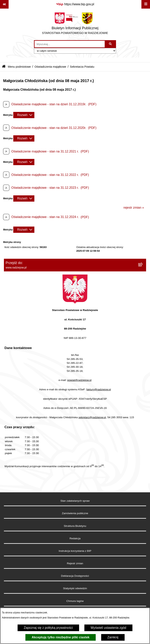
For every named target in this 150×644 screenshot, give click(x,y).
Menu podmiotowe (19, 67)
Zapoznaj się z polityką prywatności (48, 628)
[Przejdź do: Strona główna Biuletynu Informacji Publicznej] (4, 67)
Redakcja (75, 538)
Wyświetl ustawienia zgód (108, 628)
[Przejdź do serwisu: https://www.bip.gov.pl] (75, 4)
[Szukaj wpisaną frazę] (111, 44)
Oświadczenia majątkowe (50, 67)
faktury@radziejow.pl (99, 389)
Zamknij (113, 637)
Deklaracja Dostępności (75, 576)
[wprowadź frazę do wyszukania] (70, 44)
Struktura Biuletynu (75, 526)
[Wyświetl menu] (146, 4)
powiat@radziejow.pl (79, 380)
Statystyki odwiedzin (75, 588)
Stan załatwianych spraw (75, 501)
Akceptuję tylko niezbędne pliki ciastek (61, 637)
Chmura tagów (75, 601)
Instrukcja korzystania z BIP (75, 551)
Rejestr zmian (75, 563)
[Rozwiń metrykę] (24, 115)
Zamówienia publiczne (75, 513)
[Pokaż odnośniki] (4, 4)
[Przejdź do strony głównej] (75, 24)
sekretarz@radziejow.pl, (93, 417)
